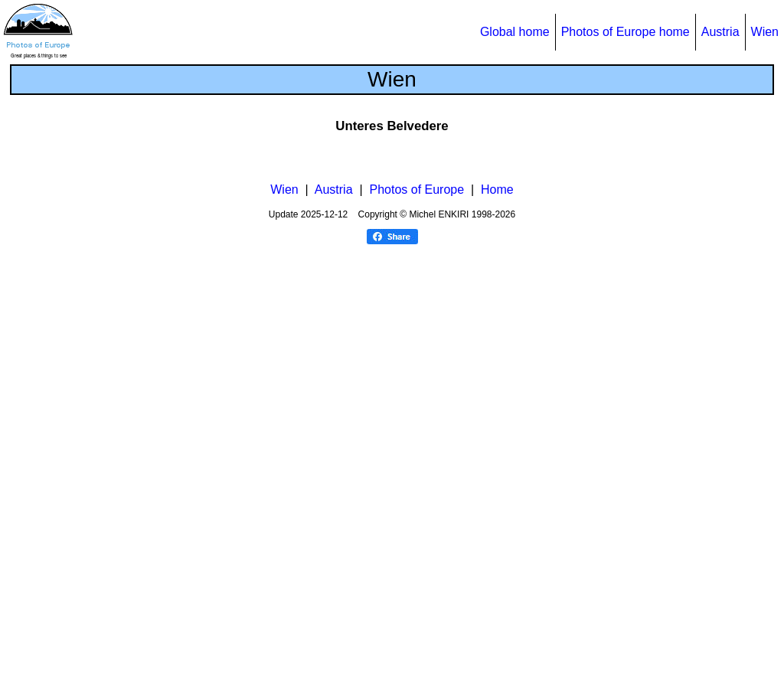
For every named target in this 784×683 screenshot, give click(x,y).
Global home (515, 32)
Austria (720, 32)
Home (497, 625)
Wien (765, 32)
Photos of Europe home (626, 32)
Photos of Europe (416, 625)
